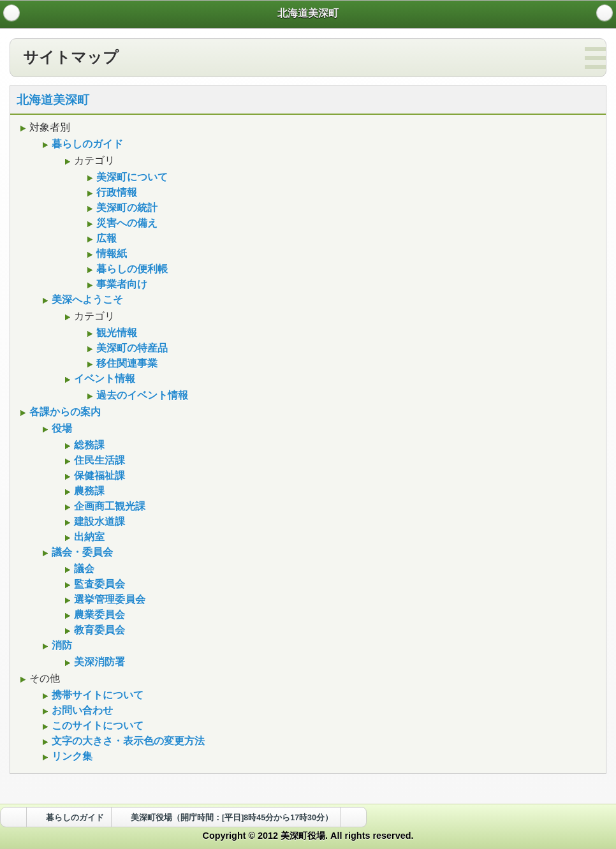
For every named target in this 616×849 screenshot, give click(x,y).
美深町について (130, 177)
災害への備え (125, 223)
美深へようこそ (86, 299)
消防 (60, 645)
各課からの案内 (63, 412)
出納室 (88, 537)
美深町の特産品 (130, 348)
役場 (60, 428)
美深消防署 (98, 662)
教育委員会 (98, 630)
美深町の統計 (125, 208)
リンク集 (70, 756)
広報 (105, 238)
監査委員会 (98, 584)
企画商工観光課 (108, 506)
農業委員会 (98, 615)
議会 (83, 569)
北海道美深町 (53, 100)
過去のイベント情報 (141, 395)
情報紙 (110, 254)
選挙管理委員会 (108, 599)
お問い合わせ (81, 710)
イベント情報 (103, 379)
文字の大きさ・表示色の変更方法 (127, 741)
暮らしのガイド (86, 144)
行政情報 (115, 192)
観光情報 (115, 333)
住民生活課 (98, 460)
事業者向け (120, 284)
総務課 (88, 445)
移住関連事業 (125, 363)
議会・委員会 (81, 552)
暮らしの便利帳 (130, 269)
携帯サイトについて (96, 695)
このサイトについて (96, 726)
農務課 (88, 491)
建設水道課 (98, 521)
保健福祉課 (98, 476)
